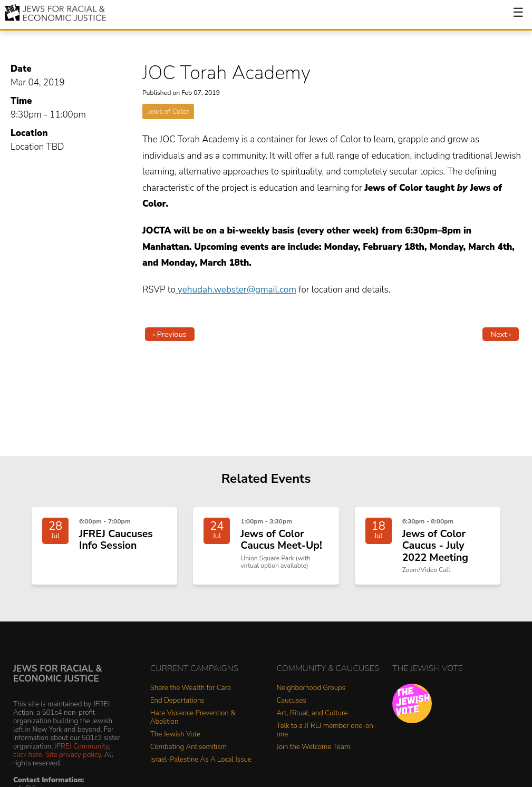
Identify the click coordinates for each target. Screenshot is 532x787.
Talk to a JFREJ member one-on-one (327, 730)
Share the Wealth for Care (191, 688)
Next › (501, 334)
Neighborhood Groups (311, 688)
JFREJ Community (82, 746)
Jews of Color (168, 111)
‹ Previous (170, 334)
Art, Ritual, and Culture (312, 713)
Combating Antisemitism (188, 747)
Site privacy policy (73, 755)
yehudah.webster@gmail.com (236, 290)
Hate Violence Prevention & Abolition (193, 718)
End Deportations (177, 701)
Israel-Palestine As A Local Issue (201, 760)
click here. (28, 755)
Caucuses (292, 701)
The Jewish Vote (175, 735)
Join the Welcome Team (314, 747)
